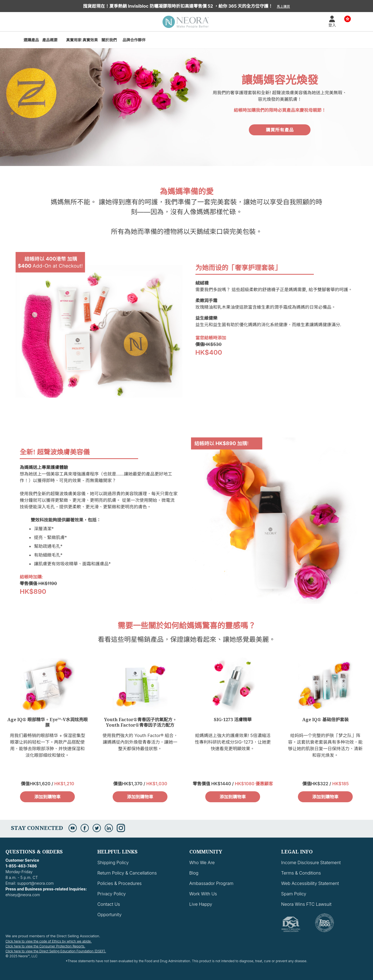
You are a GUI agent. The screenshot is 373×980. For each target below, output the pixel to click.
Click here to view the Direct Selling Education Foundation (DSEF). (56, 951)
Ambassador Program (211, 883)
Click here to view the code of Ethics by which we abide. (49, 941)
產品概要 (50, 40)
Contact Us (109, 904)
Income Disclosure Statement (311, 862)
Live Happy (201, 904)
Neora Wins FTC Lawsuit (306, 904)
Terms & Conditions (301, 873)
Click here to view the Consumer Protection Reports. (45, 946)
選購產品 (31, 40)
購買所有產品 (280, 130)
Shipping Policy (113, 862)
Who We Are (202, 862)
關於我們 (109, 40)
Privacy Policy (112, 894)
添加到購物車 (47, 797)
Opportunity (109, 915)
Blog (194, 873)
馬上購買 (283, 6)
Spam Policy (294, 894)
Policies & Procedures (119, 883)
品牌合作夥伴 (134, 40)
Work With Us (203, 894)
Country (348, 18)
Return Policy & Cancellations (127, 873)
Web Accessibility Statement (310, 883)
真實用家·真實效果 (82, 40)
